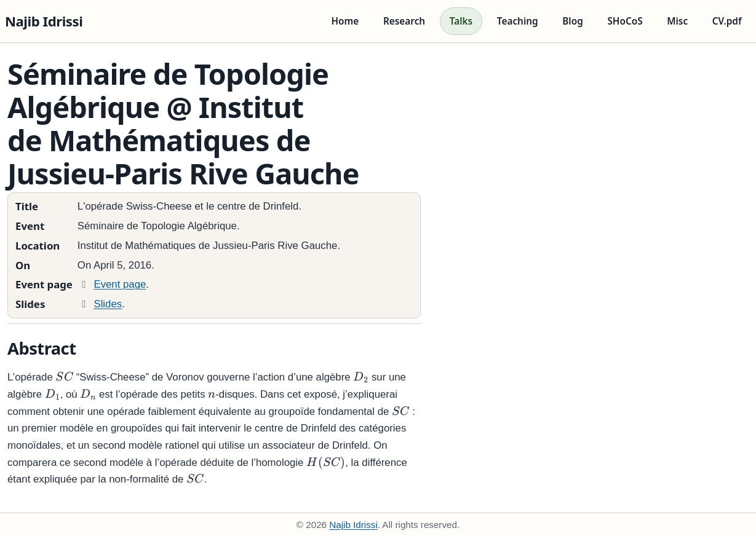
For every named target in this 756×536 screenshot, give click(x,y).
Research (404, 21)
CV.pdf (727, 21)
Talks (461, 21)
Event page (112, 284)
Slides (100, 304)
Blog (573, 21)
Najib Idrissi (44, 21)
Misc (677, 21)
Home (345, 21)
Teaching (518, 21)
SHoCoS (625, 21)
